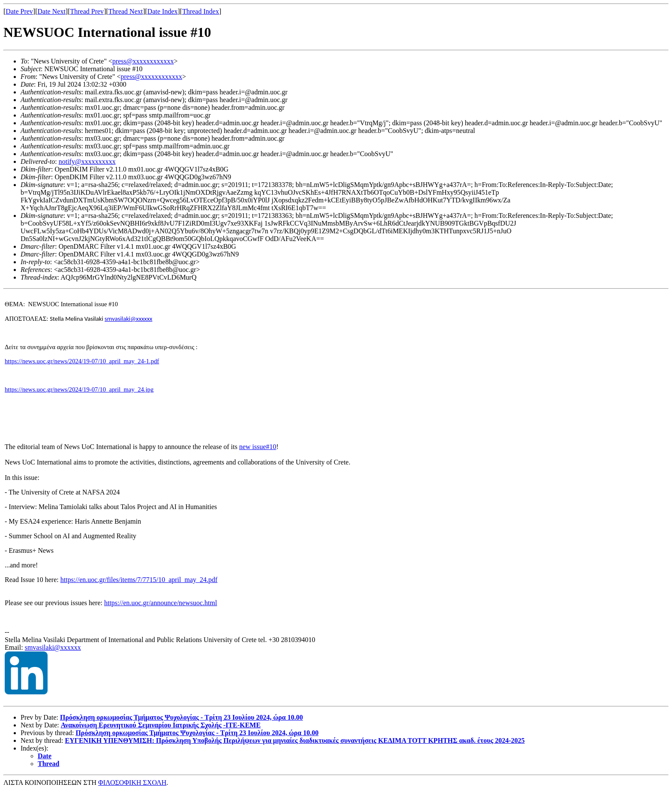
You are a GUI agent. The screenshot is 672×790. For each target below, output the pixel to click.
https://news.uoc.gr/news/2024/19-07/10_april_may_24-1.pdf (82, 361)
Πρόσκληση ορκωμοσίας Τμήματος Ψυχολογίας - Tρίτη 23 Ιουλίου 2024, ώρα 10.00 (181, 717)
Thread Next (126, 11)
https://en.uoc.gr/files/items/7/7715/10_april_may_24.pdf (139, 580)
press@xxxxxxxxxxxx (143, 61)
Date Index (163, 11)
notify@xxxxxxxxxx (87, 161)
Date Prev (19, 11)
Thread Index (201, 11)
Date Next (52, 11)
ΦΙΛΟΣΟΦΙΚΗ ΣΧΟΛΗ (132, 782)
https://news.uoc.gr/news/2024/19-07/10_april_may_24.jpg (79, 389)
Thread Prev (87, 11)
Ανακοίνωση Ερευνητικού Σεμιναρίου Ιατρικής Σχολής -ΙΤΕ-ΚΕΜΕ (161, 725)
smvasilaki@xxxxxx (53, 647)
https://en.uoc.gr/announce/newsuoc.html (161, 603)
